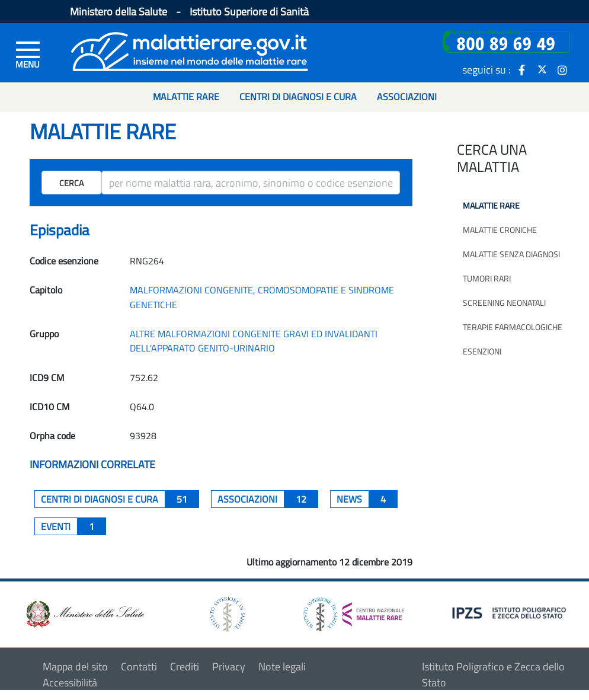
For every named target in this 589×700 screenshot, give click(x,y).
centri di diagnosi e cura (120, 499)
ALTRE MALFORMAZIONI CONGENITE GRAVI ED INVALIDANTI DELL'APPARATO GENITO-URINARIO (254, 341)
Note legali (282, 667)
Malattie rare (491, 205)
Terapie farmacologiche (513, 327)
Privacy (229, 667)
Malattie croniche (500, 230)
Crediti (185, 667)
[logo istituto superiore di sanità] (226, 613)
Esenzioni (482, 351)
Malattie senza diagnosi (511, 254)
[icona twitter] (542, 69)
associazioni (268, 499)
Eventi (73, 526)
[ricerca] (251, 183)
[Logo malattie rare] (190, 50)
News (367, 499)
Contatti (139, 667)
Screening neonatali (504, 303)
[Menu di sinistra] (28, 54)
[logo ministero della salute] (84, 613)
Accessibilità (70, 683)
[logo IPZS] (511, 612)
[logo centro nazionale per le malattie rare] (354, 611)
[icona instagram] (562, 69)
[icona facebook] (522, 69)
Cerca (71, 183)
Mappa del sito (75, 667)
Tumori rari (487, 278)
